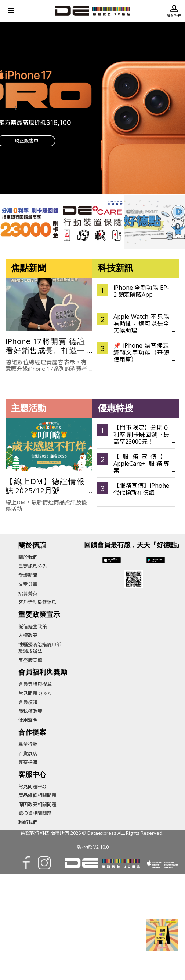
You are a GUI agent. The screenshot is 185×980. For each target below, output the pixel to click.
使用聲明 (28, 720)
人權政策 (28, 635)
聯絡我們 (28, 822)
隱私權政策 (30, 711)
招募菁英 (28, 593)
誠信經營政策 (33, 626)
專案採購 (28, 762)
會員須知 (28, 702)
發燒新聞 (28, 575)
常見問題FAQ (32, 786)
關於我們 (28, 557)
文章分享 (28, 584)
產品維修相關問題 (37, 795)
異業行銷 (28, 744)
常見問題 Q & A (35, 693)
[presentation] (16, 108)
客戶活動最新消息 (37, 602)
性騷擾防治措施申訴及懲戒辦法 (40, 648)
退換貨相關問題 (35, 813)
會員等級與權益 (35, 684)
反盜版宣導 (30, 660)
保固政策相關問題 (37, 804)
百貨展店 (28, 753)
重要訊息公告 (33, 566)
